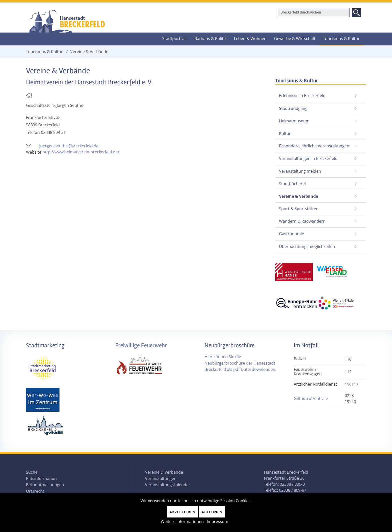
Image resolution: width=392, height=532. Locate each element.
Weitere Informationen (182, 521)
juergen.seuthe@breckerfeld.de (69, 146)
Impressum (217, 521)
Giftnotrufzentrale (311, 398)
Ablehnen (212, 512)
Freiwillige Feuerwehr (141, 345)
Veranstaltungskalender (168, 485)
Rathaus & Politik (210, 39)
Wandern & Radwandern (302, 221)
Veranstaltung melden (300, 171)
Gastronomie (291, 234)
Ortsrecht (35, 491)
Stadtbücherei (292, 184)
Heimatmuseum (294, 121)
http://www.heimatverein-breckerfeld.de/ (81, 152)
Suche (32, 472)
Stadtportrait (175, 39)
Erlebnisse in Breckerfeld (302, 96)
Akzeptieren (182, 512)
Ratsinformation (41, 478)
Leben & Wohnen (250, 39)
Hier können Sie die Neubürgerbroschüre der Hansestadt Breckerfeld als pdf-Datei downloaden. (240, 363)
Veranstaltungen (161, 478)
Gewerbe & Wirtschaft (295, 39)
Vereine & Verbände (297, 195)
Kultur (285, 133)
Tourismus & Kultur (341, 39)
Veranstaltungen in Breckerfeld (308, 158)
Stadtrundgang (293, 108)
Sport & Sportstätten (299, 209)
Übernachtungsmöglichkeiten (307, 246)
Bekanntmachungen (45, 485)
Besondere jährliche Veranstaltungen (314, 146)
